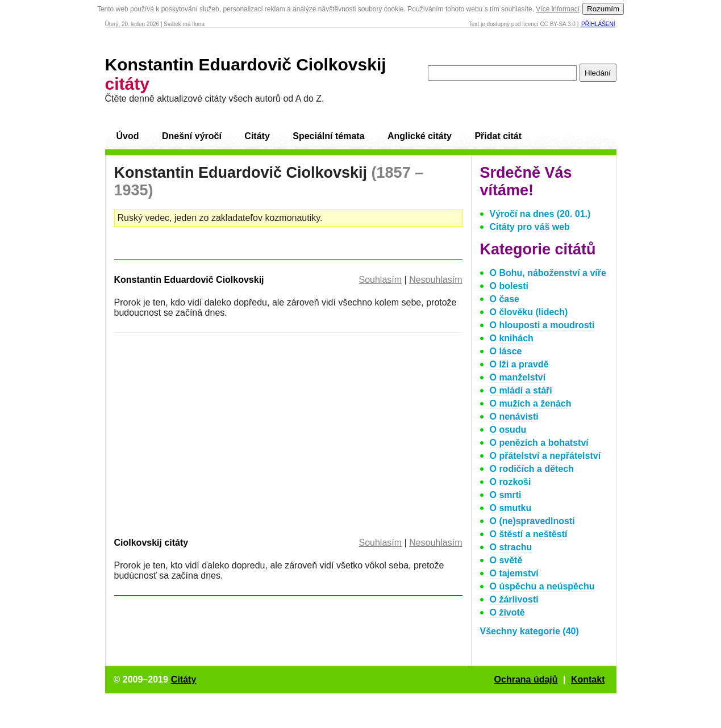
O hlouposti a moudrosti (542, 325)
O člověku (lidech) (529, 312)
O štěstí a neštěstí (529, 534)
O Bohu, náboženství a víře (548, 273)
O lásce (506, 351)
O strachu (511, 547)
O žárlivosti (514, 599)
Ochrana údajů (526, 679)
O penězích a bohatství (539, 443)
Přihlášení (598, 24)
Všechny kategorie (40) (530, 631)
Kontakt (588, 679)
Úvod (128, 136)
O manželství (518, 377)
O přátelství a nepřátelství (545, 456)
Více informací (558, 9)
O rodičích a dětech (532, 469)
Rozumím (603, 9)
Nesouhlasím (435, 280)
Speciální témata (328, 136)
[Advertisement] (210, 433)
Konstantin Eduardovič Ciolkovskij (189, 280)
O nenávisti (514, 417)
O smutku (511, 508)
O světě (506, 560)
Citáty (257, 136)
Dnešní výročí (192, 136)
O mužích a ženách (531, 403)
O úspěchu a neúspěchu (542, 586)
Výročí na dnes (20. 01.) (540, 214)
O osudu (508, 430)
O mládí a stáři (521, 390)
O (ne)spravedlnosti (532, 521)
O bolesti (509, 286)
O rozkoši (510, 482)
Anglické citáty (420, 136)
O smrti (506, 495)
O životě (507, 612)
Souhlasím (380, 280)
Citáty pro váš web (530, 227)
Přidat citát (498, 136)
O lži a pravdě (519, 364)
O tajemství (514, 573)
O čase (505, 299)
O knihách (512, 338)
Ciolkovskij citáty (151, 543)
